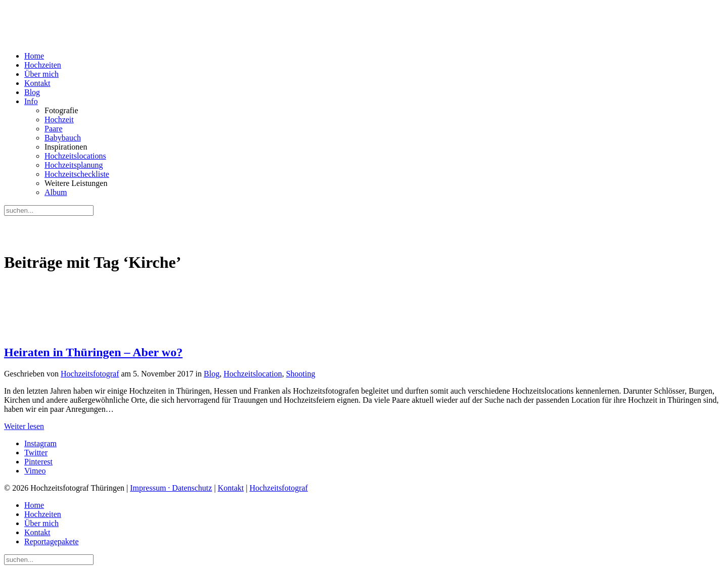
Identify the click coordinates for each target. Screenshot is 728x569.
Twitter (36, 453)
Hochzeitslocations (75, 156)
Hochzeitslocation (253, 374)
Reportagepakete (52, 541)
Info (31, 101)
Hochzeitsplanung (74, 165)
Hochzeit (59, 120)
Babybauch (63, 138)
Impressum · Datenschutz (171, 488)
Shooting (301, 374)
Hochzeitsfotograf (90, 374)
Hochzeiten (43, 65)
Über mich (41, 74)
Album (56, 192)
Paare (54, 129)
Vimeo (35, 471)
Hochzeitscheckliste (77, 174)
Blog (32, 92)
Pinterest (38, 462)
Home (34, 56)
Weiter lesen (24, 426)
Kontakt (37, 83)
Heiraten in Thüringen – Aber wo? (93, 352)
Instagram (40, 443)
